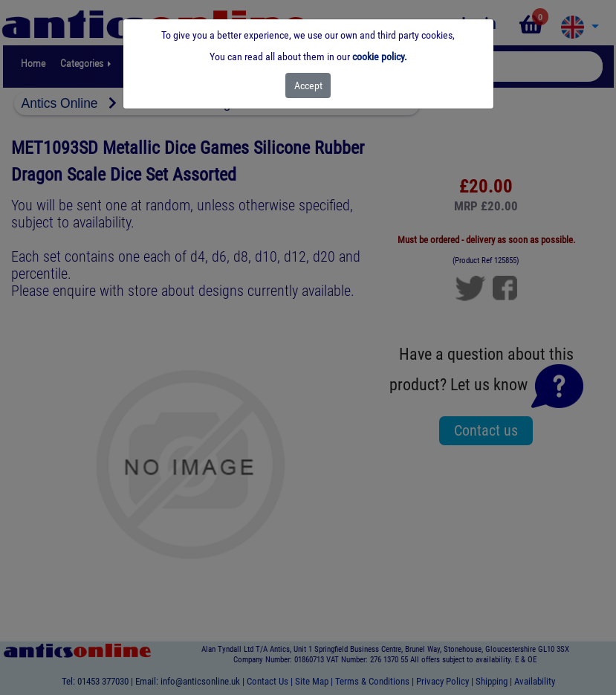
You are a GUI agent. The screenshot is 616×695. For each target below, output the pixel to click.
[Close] (308, 85)
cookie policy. (380, 56)
